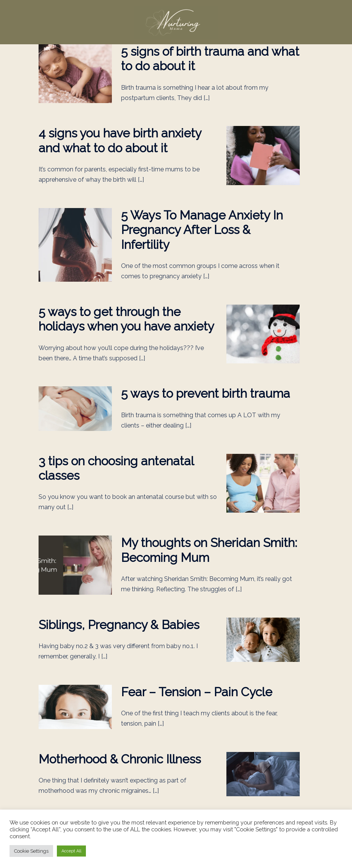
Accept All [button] (71, 851)
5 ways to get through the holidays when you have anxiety (126, 319)
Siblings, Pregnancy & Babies (119, 625)
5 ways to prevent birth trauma (206, 393)
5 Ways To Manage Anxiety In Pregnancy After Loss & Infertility (202, 230)
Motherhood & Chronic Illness (120, 759)
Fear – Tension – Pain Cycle (197, 692)
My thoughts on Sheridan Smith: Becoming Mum (209, 550)
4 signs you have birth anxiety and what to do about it (120, 140)
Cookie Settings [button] (31, 851)
